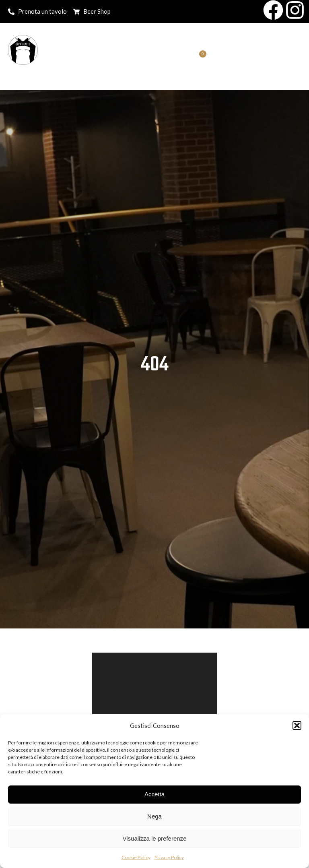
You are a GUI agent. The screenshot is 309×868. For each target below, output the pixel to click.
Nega (154, 816)
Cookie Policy (136, 857)
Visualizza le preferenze (155, 838)
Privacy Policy (169, 857)
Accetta (154, 794)
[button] (297, 725)
